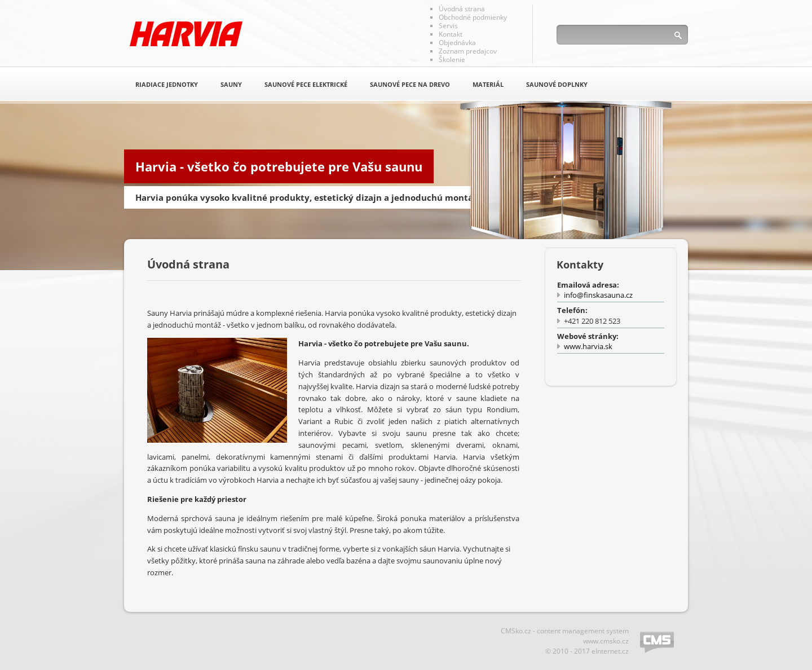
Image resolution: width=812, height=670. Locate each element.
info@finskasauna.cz (598, 295)
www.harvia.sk (588, 346)
